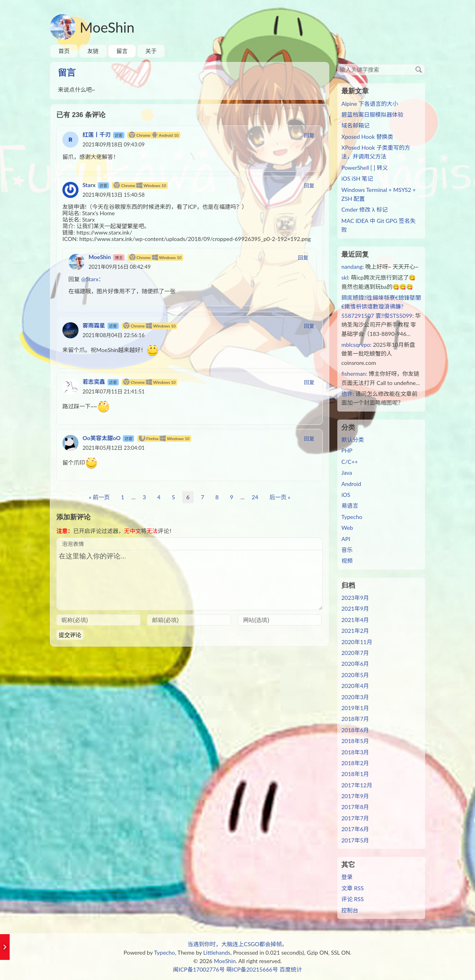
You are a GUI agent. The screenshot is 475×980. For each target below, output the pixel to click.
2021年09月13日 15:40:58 (114, 195)
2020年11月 (357, 642)
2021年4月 (355, 620)
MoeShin (107, 27)
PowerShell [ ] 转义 (365, 168)
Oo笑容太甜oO (102, 438)
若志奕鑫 (94, 382)
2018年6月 (355, 730)
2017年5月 (355, 840)
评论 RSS (353, 899)
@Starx (90, 279)
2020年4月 (355, 686)
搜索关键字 (337, 64)
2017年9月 (355, 796)
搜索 (419, 70)
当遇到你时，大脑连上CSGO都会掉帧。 (237, 944)
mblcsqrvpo (356, 345)
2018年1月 (355, 774)
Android (351, 484)
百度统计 (291, 969)
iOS (346, 495)
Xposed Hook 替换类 (367, 137)
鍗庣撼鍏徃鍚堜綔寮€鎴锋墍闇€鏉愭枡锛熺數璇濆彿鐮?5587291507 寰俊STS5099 (381, 307)
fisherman (354, 374)
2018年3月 (355, 752)
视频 (347, 561)
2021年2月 (355, 631)
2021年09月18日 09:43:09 (114, 144)
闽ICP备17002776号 (199, 969)
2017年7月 (355, 818)
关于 (151, 51)
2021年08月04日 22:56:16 (114, 335)
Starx (89, 185)
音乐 (347, 550)
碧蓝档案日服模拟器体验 (372, 114)
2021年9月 (355, 608)
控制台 (350, 910)
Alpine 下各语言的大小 (370, 104)
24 (255, 497)
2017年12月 (357, 785)
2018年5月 (355, 741)
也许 (347, 394)
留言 (122, 51)
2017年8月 (355, 807)
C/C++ (350, 462)
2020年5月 (355, 675)
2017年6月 (355, 829)
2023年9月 (355, 598)
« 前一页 (99, 497)
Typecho (352, 517)
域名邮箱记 (355, 125)
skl (345, 277)
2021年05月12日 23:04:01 (114, 448)
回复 (309, 135)
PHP (347, 450)
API (346, 539)
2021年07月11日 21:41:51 (114, 391)
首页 (64, 51)
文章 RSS (353, 888)
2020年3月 (355, 697)
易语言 (350, 505)
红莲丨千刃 (97, 135)
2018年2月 (355, 763)
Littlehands (217, 952)
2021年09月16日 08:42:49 (120, 267)
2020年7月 (355, 653)
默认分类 (353, 440)
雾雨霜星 (94, 325)
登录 (347, 877)
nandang (352, 267)
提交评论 (70, 635)
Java (347, 472)
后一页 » (280, 497)
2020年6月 (355, 664)
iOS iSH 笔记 (357, 178)
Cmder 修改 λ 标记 (365, 209)
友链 (93, 51)
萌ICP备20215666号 (252, 969)
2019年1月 (355, 708)
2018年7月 (355, 719)
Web (347, 528)
